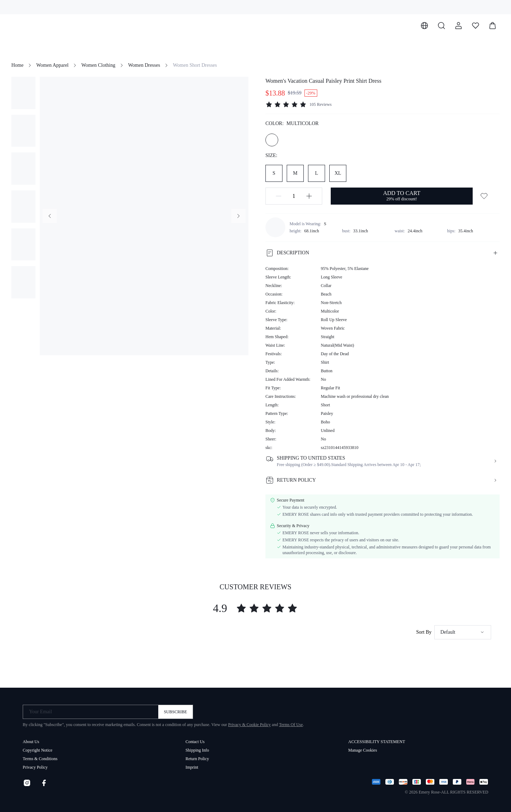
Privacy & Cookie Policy (249, 725)
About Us (31, 742)
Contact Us (195, 742)
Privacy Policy (35, 767)
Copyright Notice (38, 750)
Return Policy (197, 759)
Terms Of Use (291, 725)
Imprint (192, 767)
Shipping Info (197, 750)
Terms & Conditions (40, 759)
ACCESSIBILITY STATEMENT (377, 742)
